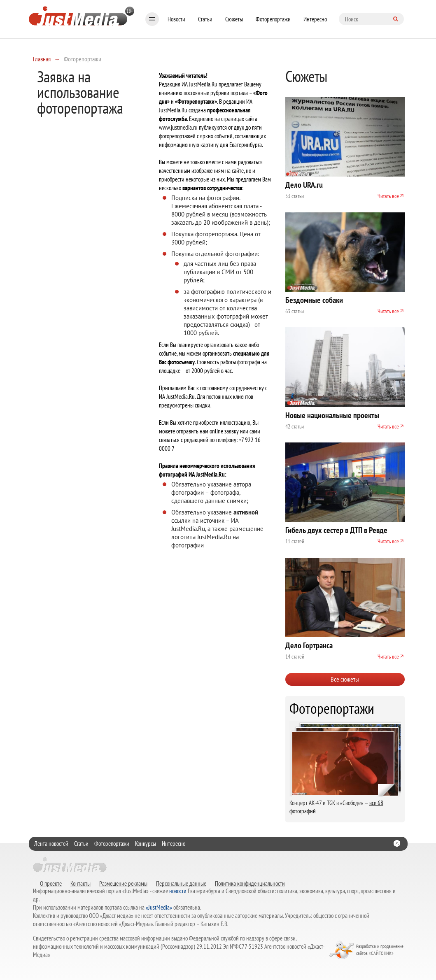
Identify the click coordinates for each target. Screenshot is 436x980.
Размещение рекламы (123, 883)
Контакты (80, 883)
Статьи (205, 19)
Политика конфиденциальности (250, 883)
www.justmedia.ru (178, 127)
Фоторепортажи (273, 19)
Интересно (315, 19)
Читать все (388, 196)
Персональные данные (181, 883)
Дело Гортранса (309, 645)
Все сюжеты (345, 679)
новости (178, 891)
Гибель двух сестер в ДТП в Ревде (336, 530)
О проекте (51, 883)
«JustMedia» (159, 907)
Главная (42, 59)
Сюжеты (234, 19)
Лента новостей (51, 844)
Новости (176, 19)
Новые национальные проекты (332, 415)
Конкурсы (146, 844)
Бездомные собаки (314, 300)
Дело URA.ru (304, 185)
